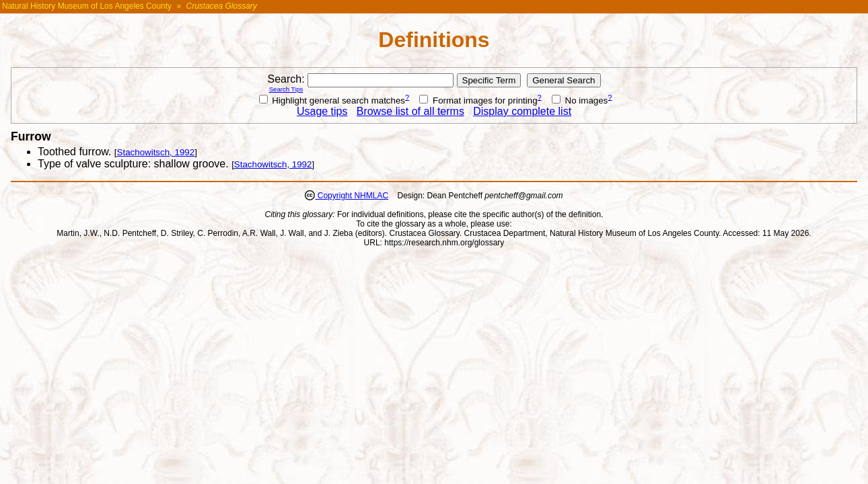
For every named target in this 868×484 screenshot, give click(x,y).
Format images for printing (478, 100)
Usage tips (322, 111)
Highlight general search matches (332, 100)
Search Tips (286, 89)
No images (580, 100)
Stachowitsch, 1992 (156, 152)
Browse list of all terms (410, 111)
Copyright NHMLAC (352, 196)
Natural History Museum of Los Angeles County (87, 6)
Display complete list (522, 111)
